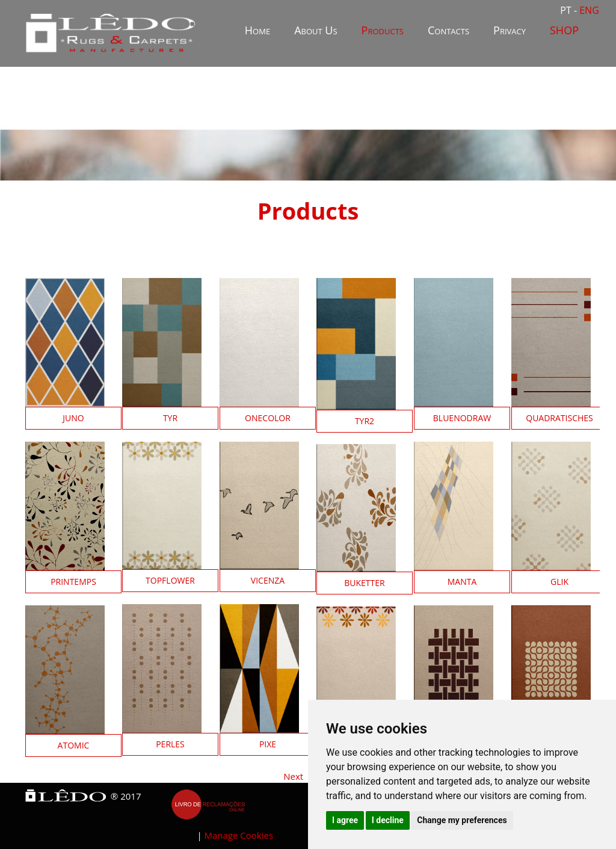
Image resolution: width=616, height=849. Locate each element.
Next (293, 776)
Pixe (268, 744)
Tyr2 (365, 421)
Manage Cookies (239, 835)
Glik (559, 582)
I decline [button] (388, 820)
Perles (170, 744)
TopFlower (170, 580)
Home (257, 30)
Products (383, 30)
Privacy (510, 30)
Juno (73, 418)
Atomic (74, 745)
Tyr (170, 418)
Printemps (73, 582)
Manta (462, 582)
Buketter (364, 583)
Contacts (448, 30)
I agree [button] (345, 820)
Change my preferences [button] (462, 820)
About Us (316, 30)
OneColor (268, 418)
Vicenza (268, 580)
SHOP (564, 30)
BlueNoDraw (462, 418)
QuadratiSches (559, 418)
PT (567, 10)
